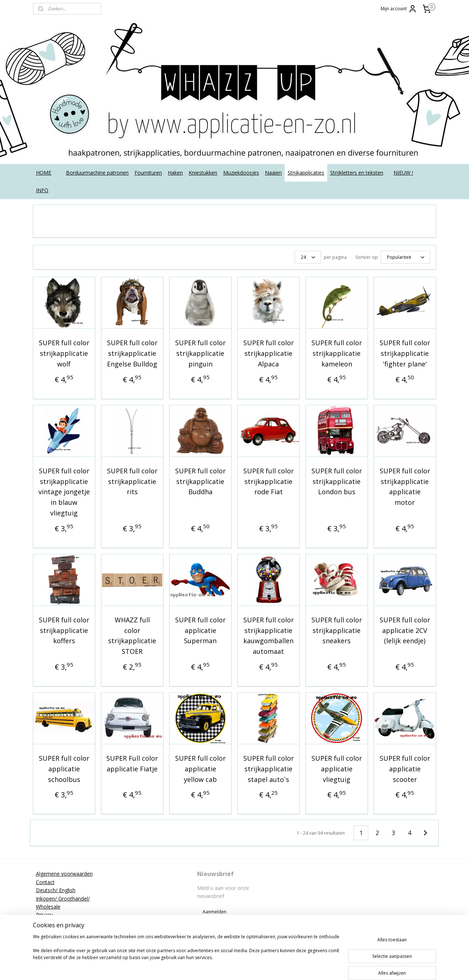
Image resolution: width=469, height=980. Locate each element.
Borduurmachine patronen (97, 173)
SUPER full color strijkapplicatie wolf (64, 353)
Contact (45, 882)
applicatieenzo (378, 874)
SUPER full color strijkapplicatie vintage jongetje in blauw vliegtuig (64, 492)
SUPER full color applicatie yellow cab (200, 769)
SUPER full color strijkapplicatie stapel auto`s (269, 769)
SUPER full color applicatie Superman (200, 630)
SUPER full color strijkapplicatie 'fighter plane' (405, 353)
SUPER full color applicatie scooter (405, 769)
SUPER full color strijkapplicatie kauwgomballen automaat (269, 636)
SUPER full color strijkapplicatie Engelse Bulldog (132, 353)
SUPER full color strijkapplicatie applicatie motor (405, 487)
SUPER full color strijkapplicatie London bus (337, 481)
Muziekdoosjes (241, 173)
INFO (42, 190)
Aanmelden (215, 912)
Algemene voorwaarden (64, 874)
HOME (44, 173)
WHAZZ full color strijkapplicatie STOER (132, 636)
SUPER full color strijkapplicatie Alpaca (269, 353)
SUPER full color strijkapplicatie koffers (64, 630)
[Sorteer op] (405, 257)
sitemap (232, 967)
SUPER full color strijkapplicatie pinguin (200, 353)
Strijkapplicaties (306, 173)
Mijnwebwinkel (340, 967)
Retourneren (51, 923)
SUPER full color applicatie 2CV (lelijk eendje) (405, 630)
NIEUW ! (403, 173)
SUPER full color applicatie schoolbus (64, 769)
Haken (175, 173)
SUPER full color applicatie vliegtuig (337, 769)
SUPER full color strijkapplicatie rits (132, 481)
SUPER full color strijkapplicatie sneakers (337, 630)
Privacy (44, 915)
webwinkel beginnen (276, 967)
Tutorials (46, 939)
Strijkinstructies (54, 931)
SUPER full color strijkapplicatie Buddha (200, 481)
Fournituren (148, 173)
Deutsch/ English (56, 890)
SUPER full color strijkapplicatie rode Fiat (269, 481)
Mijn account (399, 9)
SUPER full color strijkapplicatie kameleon (337, 353)
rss (248, 967)
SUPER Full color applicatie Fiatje (132, 763)
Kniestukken (203, 173)
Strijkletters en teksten (357, 173)
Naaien (273, 173)
